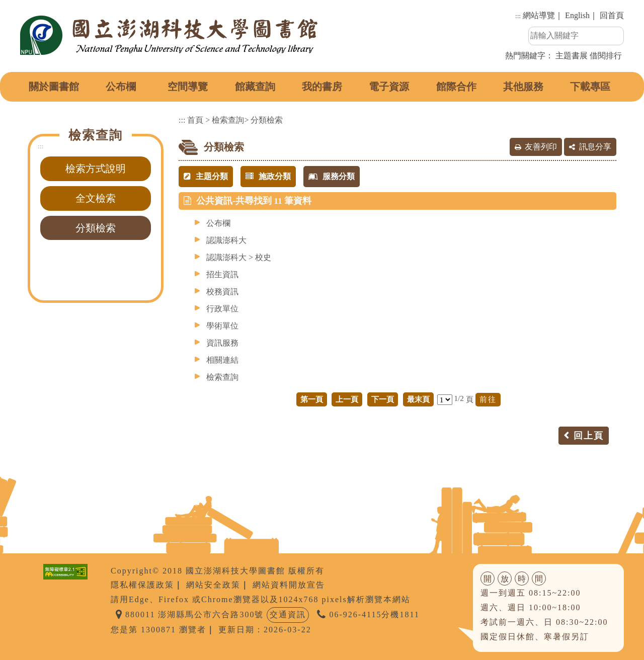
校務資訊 (222, 292)
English (577, 15)
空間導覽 (188, 87)
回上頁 (589, 436)
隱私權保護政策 (142, 585)
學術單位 (222, 326)
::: (518, 16)
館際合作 (456, 87)
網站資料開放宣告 (289, 585)
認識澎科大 (226, 240)
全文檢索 (96, 198)
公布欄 (121, 87)
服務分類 (332, 176)
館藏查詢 (255, 87)
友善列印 (541, 147)
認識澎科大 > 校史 (239, 257)
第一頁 (312, 399)
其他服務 (523, 87)
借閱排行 (606, 56)
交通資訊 (288, 614)
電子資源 (389, 87)
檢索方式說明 (96, 169)
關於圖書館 (54, 87)
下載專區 (590, 87)
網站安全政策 (213, 585)
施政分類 (268, 176)
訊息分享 (595, 147)
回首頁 (612, 15)
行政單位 (222, 309)
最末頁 (418, 399)
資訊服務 (222, 343)
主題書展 (572, 56)
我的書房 (322, 87)
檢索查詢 (228, 120)
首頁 (195, 120)
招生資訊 (222, 274)
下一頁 (383, 399)
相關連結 (222, 360)
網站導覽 (539, 15)
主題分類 (206, 176)
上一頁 (347, 399)
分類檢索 (96, 228)
